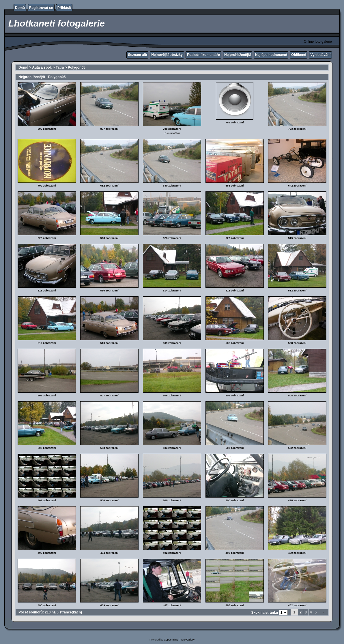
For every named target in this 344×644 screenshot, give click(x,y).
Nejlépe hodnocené (271, 55)
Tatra (60, 67)
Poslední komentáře (203, 55)
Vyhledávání (320, 55)
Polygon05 (77, 67)
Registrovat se (41, 8)
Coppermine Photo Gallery (179, 640)
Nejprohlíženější (238, 55)
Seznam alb (137, 55)
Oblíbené (299, 55)
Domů (20, 8)
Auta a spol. (42, 67)
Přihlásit (64, 8)
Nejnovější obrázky (167, 55)
